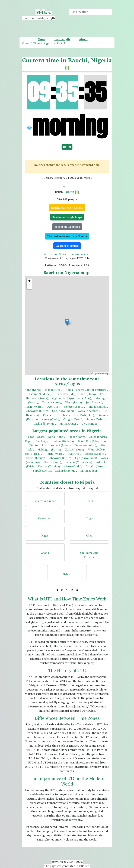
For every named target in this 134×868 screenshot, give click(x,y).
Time (42, 39)
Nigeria (69, 192)
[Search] (91, 12)
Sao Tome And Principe (89, 555)
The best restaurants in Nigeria (67, 236)
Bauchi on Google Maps (67, 217)
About (83, 39)
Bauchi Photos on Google (67, 208)
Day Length (62, 39)
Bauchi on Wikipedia (67, 227)
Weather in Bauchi (67, 246)
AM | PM (67, 147)
